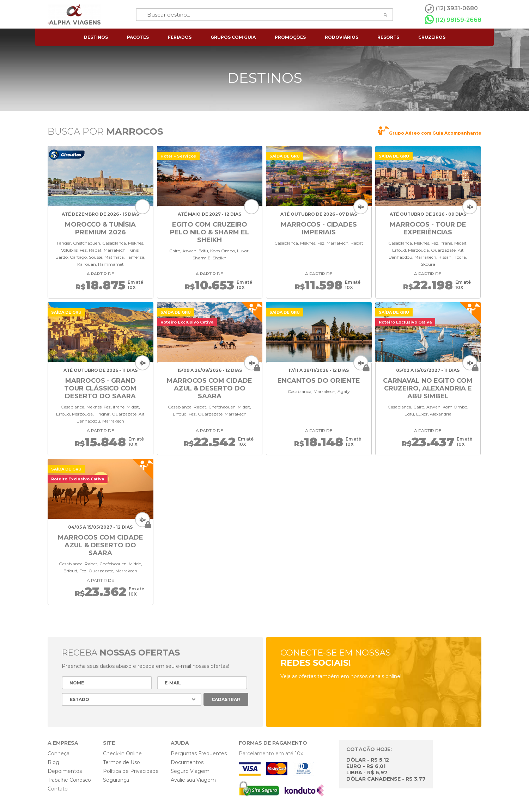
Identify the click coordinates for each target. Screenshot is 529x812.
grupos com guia (233, 37)
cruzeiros (432, 37)
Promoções (290, 37)
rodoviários (342, 37)
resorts (388, 37)
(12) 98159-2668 (453, 20)
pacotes (138, 37)
